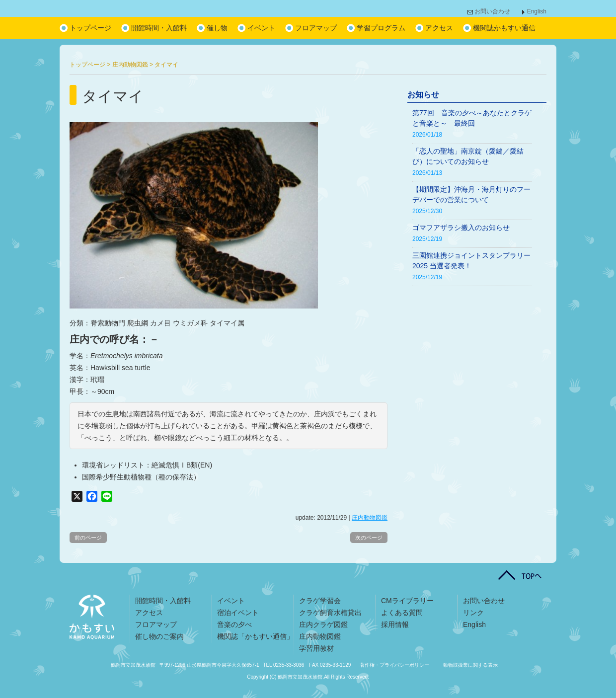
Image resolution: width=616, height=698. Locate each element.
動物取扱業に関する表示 (470, 665)
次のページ (369, 538)
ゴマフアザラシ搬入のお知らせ (461, 228)
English (537, 11)
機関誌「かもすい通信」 (255, 636)
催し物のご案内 (159, 636)
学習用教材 (316, 648)
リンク (473, 613)
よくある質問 (402, 613)
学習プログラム (381, 28)
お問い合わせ (492, 11)
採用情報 (395, 624)
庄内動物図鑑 (370, 518)
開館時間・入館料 (159, 28)
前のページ (88, 538)
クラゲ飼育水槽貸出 (330, 613)
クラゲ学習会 (320, 601)
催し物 (217, 28)
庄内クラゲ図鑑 (323, 624)
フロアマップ (316, 28)
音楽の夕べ (234, 624)
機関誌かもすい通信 (504, 28)
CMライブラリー (407, 601)
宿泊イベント (238, 613)
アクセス (439, 28)
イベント (261, 28)
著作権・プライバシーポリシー (394, 665)
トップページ (90, 28)
